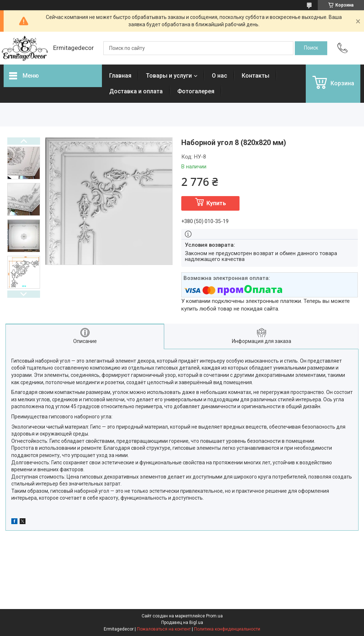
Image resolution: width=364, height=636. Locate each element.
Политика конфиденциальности (227, 629)
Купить (216, 203)
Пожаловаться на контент (164, 629)
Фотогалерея (196, 91)
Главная (120, 76)
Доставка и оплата (136, 91)
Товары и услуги (169, 76)
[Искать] (311, 48)
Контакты (256, 76)
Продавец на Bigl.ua (182, 623)
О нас (219, 76)
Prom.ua (214, 616)
